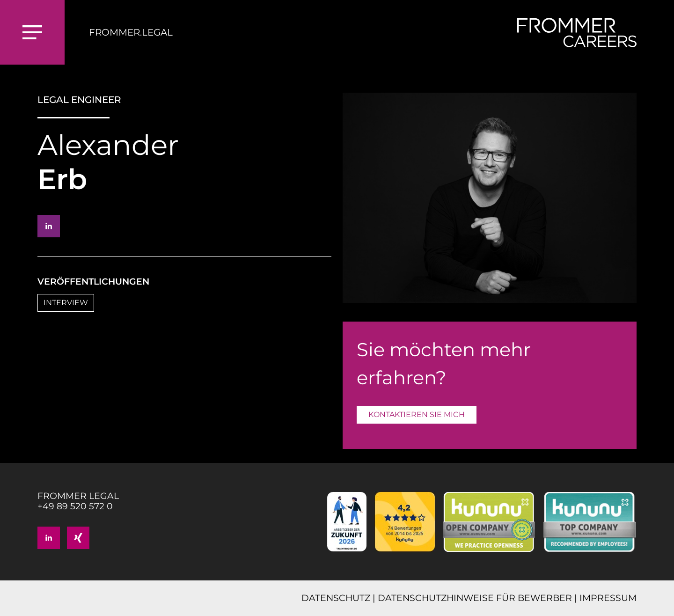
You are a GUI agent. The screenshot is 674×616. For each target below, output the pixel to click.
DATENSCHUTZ (336, 598)
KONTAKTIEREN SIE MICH (417, 414)
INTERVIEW (66, 303)
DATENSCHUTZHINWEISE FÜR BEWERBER (475, 598)
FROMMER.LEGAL (131, 32)
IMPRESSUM (608, 598)
